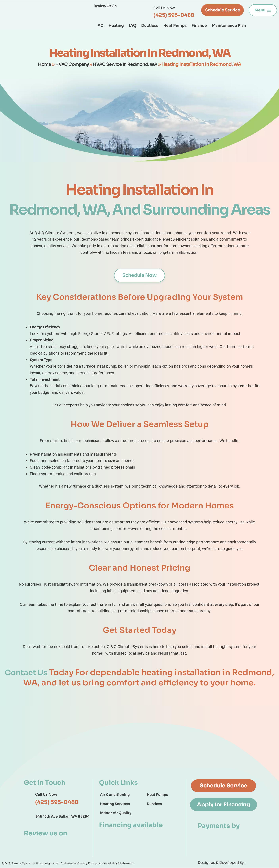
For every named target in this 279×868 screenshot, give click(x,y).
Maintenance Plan (229, 26)
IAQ (133, 26)
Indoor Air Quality (116, 813)
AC (101, 26)
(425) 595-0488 (174, 15)
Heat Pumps (175, 26)
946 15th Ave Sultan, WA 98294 (62, 817)
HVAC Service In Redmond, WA (126, 64)
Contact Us (26, 672)
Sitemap (69, 863)
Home (42, 64)
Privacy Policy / (87, 863)
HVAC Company (71, 64)
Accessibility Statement (114, 863)
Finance (199, 26)
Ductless (150, 26)
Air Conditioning (115, 795)
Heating (116, 26)
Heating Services (115, 804)
